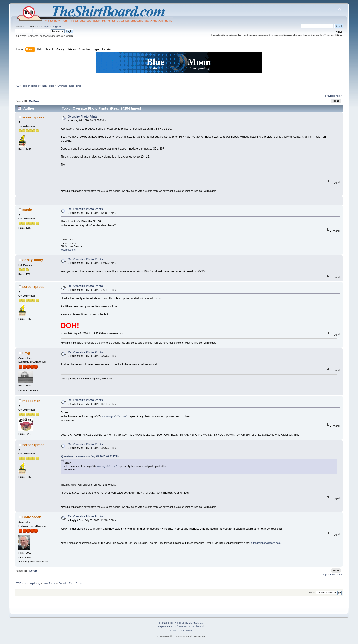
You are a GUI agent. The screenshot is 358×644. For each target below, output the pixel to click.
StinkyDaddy (33, 260)
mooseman (31, 401)
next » (339, 96)
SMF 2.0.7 (164, 623)
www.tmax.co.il (68, 250)
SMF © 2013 (178, 623)
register (57, 27)
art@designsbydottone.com (266, 543)
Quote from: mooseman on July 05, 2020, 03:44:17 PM (90, 456)
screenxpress (33, 117)
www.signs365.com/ (114, 416)
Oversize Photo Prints (83, 117)
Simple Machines (194, 623)
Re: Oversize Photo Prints (85, 209)
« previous (329, 96)
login (47, 27)
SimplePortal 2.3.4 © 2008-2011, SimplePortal (181, 626)
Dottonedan (32, 517)
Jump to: (311, 593)
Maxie (27, 210)
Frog (26, 353)
